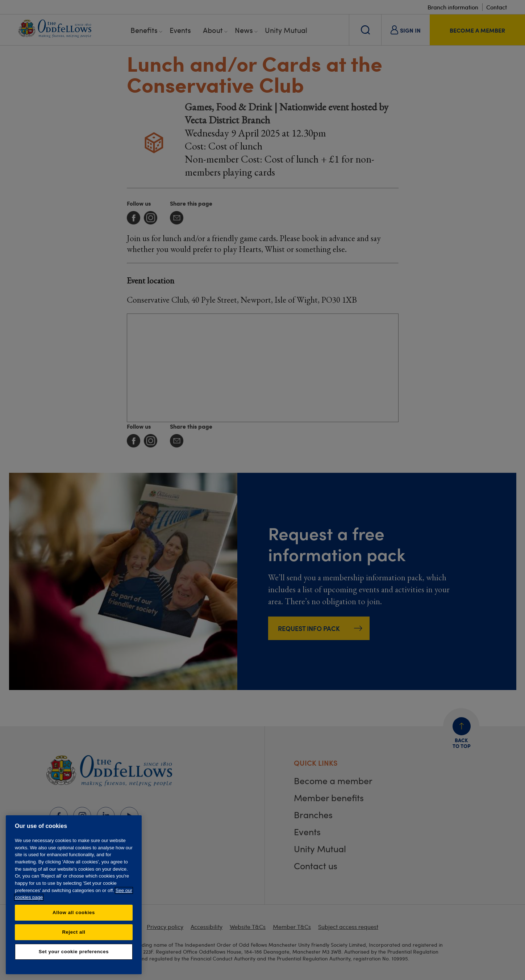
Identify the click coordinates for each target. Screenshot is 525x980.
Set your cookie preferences (74, 952)
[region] (74, 895)
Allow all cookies (74, 912)
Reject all (74, 932)
